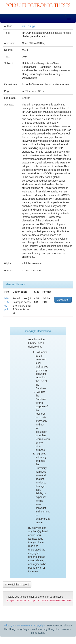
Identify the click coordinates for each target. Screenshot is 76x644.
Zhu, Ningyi (28, 26)
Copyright (40, 626)
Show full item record (17, 585)
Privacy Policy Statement (18, 626)
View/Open (63, 300)
